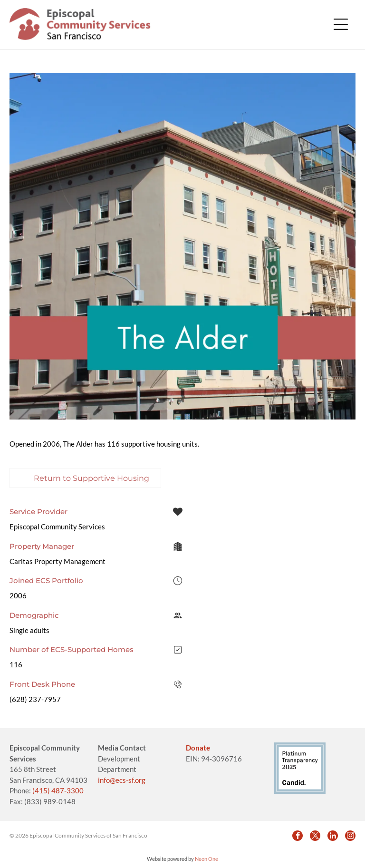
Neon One (207, 859)
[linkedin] (333, 836)
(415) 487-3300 (58, 790)
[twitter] (315, 836)
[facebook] (298, 836)
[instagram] (350, 836)
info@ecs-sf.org (122, 780)
